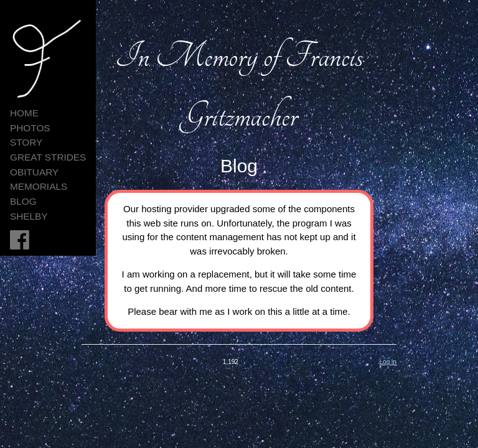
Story (26, 142)
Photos (30, 128)
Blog (23, 201)
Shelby (29, 216)
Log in (388, 362)
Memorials (39, 186)
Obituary (34, 172)
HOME (24, 113)
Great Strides (48, 157)
